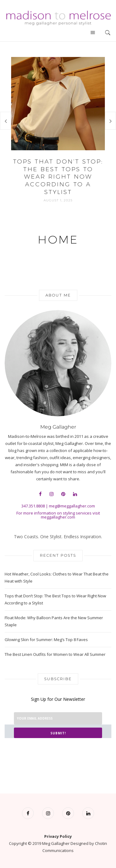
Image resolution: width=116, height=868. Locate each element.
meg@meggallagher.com (72, 506)
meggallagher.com (58, 517)
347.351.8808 (33, 506)
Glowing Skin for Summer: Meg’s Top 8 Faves (46, 640)
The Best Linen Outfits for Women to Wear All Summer (55, 654)
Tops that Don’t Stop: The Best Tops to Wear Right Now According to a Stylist (58, 177)
